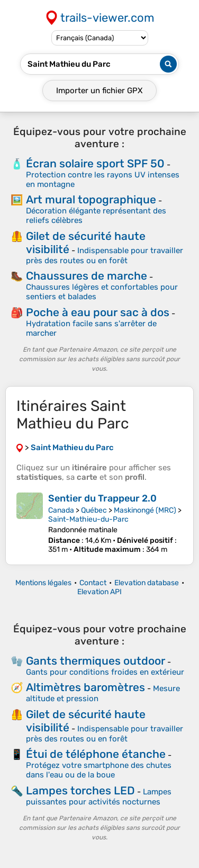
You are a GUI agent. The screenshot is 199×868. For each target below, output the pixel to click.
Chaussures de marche (87, 276)
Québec (94, 510)
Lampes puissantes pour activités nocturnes (99, 797)
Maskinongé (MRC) (145, 510)
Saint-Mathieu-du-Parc (88, 519)
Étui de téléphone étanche (96, 754)
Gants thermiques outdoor (96, 661)
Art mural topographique (91, 199)
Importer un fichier (99, 91)
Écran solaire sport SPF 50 (95, 163)
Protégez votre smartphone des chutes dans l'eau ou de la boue (99, 770)
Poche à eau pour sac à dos (98, 312)
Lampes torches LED (80, 790)
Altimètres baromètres (85, 687)
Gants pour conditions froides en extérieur (105, 672)
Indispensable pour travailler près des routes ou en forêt (105, 256)
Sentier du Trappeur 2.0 (102, 498)
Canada (61, 510)
